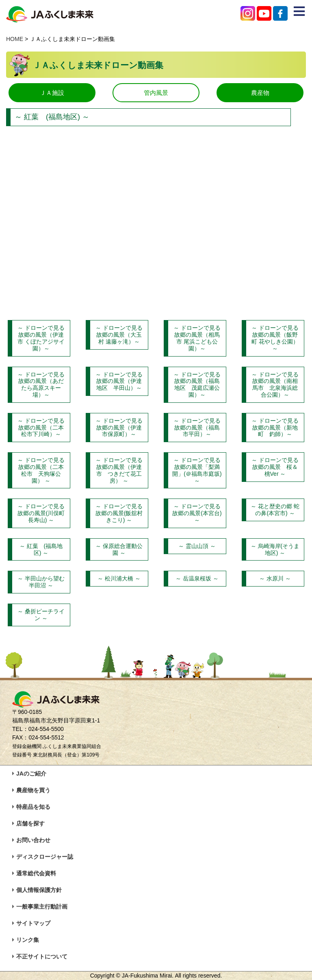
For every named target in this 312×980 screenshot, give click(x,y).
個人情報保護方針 (39, 890)
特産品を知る (33, 807)
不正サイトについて (42, 956)
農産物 (260, 93)
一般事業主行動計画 (42, 907)
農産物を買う (33, 790)
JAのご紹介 (31, 774)
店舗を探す (30, 823)
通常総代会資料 (36, 873)
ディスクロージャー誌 (45, 857)
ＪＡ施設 (52, 93)
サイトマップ (33, 923)
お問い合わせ (33, 840)
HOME (15, 39)
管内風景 (156, 93)
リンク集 (28, 940)
